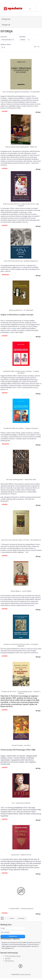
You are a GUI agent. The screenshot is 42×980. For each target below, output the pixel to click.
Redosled (22, 37)
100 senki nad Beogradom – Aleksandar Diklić (21, 479)
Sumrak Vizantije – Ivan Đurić (21, 745)
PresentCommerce (25, 974)
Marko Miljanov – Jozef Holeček (21, 591)
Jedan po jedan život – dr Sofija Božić (21, 310)
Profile (26, 9)
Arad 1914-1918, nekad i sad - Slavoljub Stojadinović (21, 261)
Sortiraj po (4, 37)
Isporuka (8, 958)
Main (39, 9)
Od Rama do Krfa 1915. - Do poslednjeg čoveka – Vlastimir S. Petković (21, 692)
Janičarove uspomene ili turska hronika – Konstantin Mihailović (21, 645)
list (38, 47)
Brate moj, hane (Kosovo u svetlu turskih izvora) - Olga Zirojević (21, 205)
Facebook (20, 966)
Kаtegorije (6, 19)
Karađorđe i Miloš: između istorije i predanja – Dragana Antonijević (21, 372)
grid (35, 47)
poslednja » (22, 918)
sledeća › (12, 918)
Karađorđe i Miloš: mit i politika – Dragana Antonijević (21, 428)
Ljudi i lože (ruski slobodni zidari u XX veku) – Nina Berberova (21, 540)
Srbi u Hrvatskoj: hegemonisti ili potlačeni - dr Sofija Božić (21, 92)
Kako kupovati (9, 961)
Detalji (38, 112)
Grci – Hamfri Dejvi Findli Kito (21, 803)
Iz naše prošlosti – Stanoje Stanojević (21, 908)
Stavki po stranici (6, 44)
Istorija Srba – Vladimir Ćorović (21, 855)
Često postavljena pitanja (13, 956)
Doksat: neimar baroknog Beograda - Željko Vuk (21, 147)
